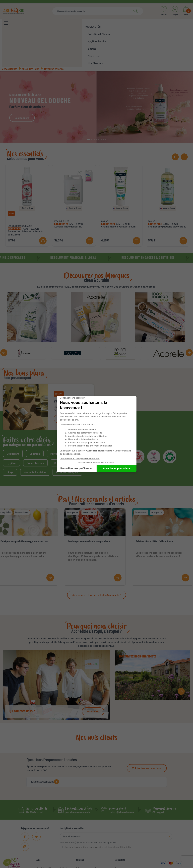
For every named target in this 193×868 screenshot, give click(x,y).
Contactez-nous (45, 853)
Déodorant (13, 418)
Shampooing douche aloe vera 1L (167, 191)
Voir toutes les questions (147, 732)
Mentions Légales (46, 838)
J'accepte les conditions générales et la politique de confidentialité (98, 811)
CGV (88, 865)
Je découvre (22, 82)
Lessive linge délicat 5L (68, 191)
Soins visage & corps (66, 427)
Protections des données (139, 865)
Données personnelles (48, 848)
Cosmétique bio (141, 477)
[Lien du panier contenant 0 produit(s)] (186, 11)
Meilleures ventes (124, 843)
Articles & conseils (54, 33)
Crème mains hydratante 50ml (119, 191)
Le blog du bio (73, 477)
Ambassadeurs (10, 33)
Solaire (74, 418)
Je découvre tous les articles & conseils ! (97, 559)
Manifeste (81, 838)
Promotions (121, 833)
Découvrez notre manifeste (138, 621)
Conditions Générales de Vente (52, 833)
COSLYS (105, 186)
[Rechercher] (98, 11)
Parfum (55, 418)
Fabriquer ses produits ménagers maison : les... (25, 506)
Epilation (35, 418)
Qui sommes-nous (31, 33)
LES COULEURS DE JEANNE (20, 190)
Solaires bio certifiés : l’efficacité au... (155, 506)
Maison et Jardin (22, 477)
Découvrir (93, 676)
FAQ (38, 843)
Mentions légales (101, 865)
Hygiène (11, 427)
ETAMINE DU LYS (62, 186)
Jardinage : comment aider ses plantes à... (90, 506)
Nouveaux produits (125, 838)
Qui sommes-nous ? (86, 833)
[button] (88, 104)
